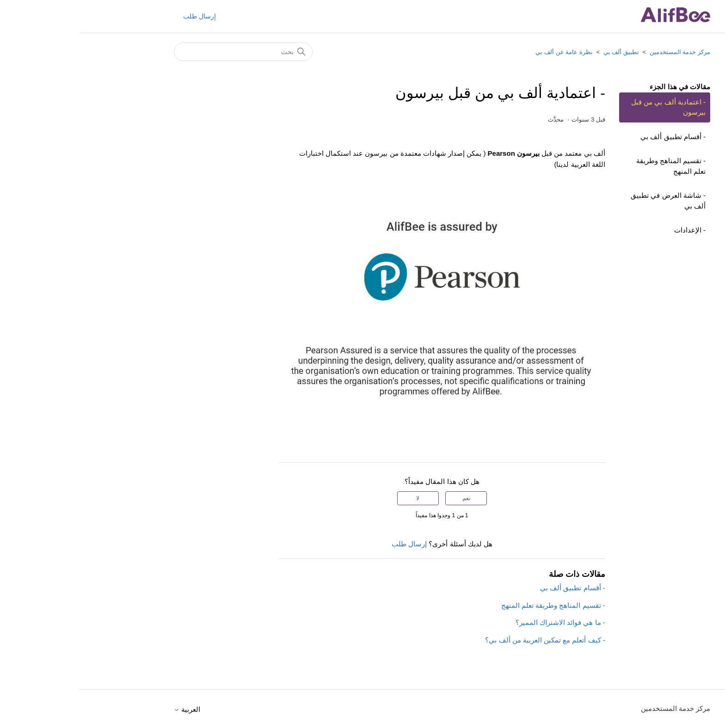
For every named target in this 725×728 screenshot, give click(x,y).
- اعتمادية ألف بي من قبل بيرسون (589, 107)
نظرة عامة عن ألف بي (484, 52)
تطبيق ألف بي (542, 52)
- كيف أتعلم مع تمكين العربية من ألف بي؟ (465, 640)
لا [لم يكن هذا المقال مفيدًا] (338, 498)
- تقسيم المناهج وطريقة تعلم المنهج (592, 166)
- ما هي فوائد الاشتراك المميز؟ (481, 622)
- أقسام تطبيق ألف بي (593, 137)
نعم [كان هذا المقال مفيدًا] (387, 498)
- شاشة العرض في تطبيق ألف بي (589, 201)
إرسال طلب (120, 16)
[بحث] (164, 52)
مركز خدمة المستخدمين (600, 52)
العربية (108, 709)
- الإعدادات (610, 230)
